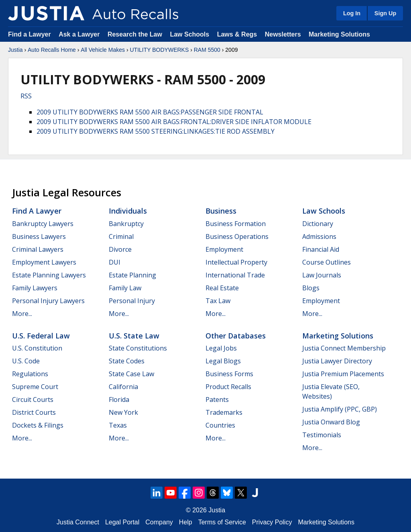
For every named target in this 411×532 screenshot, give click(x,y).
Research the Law (135, 34)
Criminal (121, 236)
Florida (119, 400)
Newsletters (283, 34)
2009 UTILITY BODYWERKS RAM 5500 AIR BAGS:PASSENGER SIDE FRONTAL (150, 112)
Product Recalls (228, 387)
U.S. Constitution (37, 348)
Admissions (319, 236)
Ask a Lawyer (80, 34)
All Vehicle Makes (103, 50)
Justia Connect (78, 522)
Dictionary (318, 224)
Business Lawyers (39, 236)
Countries (220, 425)
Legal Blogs (223, 361)
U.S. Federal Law (41, 336)
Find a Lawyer (30, 34)
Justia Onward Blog (331, 422)
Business (221, 211)
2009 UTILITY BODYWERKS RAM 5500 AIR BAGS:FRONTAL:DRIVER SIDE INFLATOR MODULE (174, 122)
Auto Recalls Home (52, 50)
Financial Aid (321, 249)
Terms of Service (222, 522)
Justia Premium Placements (343, 374)
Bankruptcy (126, 224)
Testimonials (322, 435)
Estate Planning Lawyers (49, 275)
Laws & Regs (237, 34)
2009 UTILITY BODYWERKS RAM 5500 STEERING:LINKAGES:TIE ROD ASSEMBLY (156, 131)
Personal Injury (132, 301)
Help (186, 522)
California (123, 387)
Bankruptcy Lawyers (43, 224)
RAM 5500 (207, 50)
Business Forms (229, 374)
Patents (217, 400)
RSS (26, 96)
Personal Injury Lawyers (48, 301)
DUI (115, 262)
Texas (118, 425)
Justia (15, 50)
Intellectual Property (236, 262)
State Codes (127, 361)
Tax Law (218, 301)
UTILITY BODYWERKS (159, 50)
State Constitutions (138, 348)
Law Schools (189, 34)
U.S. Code (26, 361)
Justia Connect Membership (344, 348)
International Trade (235, 275)
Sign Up (385, 13)
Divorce (120, 249)
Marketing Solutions (339, 34)
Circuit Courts (33, 400)
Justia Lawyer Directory (337, 361)
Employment (224, 249)
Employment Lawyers (44, 262)
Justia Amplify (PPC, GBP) (340, 409)
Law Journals (322, 275)
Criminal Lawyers (38, 249)
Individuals (128, 211)
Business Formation (236, 224)
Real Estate (222, 288)
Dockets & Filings (38, 425)
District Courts (34, 412)
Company (159, 522)
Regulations (30, 374)
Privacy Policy (272, 522)
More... (22, 314)
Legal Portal (122, 522)
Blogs (311, 288)
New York (123, 412)
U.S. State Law (134, 336)
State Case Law (131, 374)
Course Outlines (327, 262)
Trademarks (224, 412)
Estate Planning (132, 275)
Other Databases (236, 336)
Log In (352, 13)
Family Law (125, 288)
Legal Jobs (221, 348)
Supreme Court (35, 387)
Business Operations (237, 236)
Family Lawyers (35, 288)
